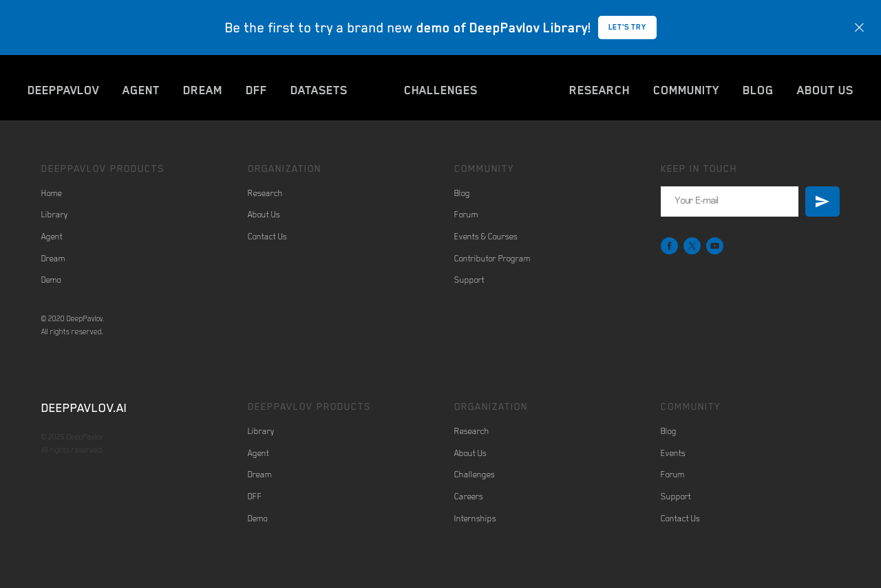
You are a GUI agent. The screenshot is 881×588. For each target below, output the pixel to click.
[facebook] (669, 246)
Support (469, 280)
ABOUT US (825, 90)
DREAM (203, 90)
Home (52, 193)
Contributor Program (492, 259)
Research (265, 193)
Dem (49, 280)
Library (55, 215)
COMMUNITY (686, 90)
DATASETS (319, 90)
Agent (52, 237)
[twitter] (692, 246)
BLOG (758, 90)
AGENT (141, 90)
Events (673, 453)
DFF (256, 90)
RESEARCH (599, 90)
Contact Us (267, 237)
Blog (462, 193)
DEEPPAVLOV (63, 90)
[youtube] (715, 246)
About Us (264, 215)
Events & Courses (486, 237)
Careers (469, 497)
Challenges (475, 475)
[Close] (859, 28)
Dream (53, 259)
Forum (466, 215)
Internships (475, 519)
